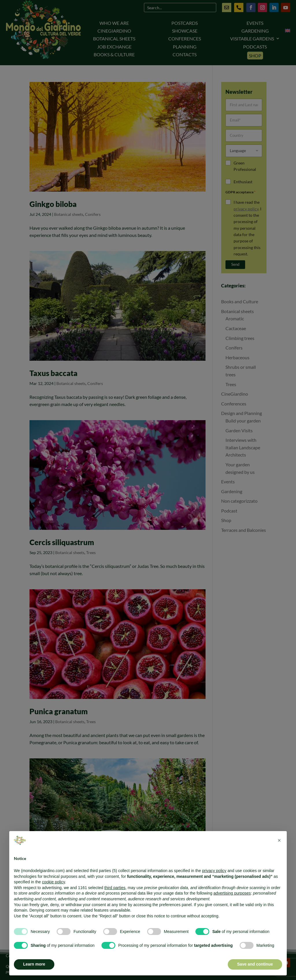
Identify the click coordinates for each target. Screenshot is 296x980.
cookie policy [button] (53, 882)
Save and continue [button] (255, 964)
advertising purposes (232, 893)
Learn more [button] (34, 964)
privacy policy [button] (214, 871)
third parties (115, 888)
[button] (279, 840)
